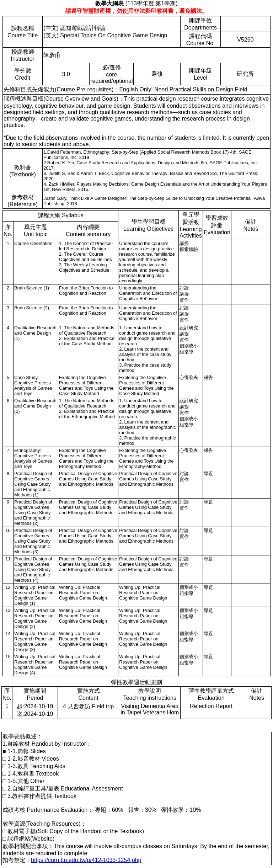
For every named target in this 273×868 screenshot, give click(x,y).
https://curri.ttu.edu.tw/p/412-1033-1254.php (86, 860)
